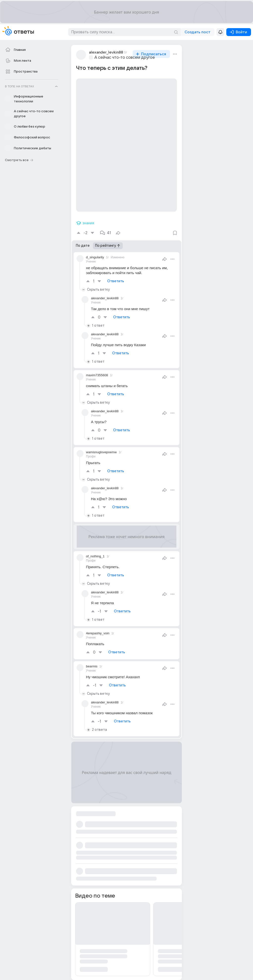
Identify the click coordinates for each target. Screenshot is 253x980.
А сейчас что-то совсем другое (125, 57)
